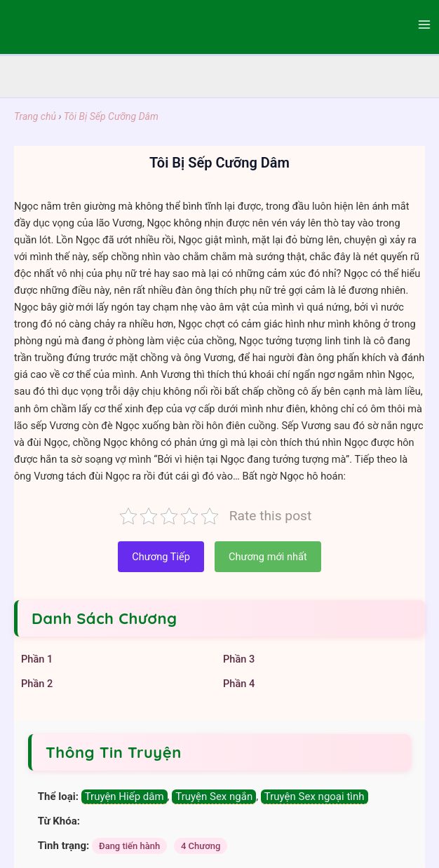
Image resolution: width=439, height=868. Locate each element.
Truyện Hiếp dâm (124, 796)
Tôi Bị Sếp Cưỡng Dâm (111, 116)
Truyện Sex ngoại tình (315, 796)
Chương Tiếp (161, 557)
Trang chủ (35, 116)
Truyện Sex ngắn (214, 796)
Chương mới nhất (268, 557)
